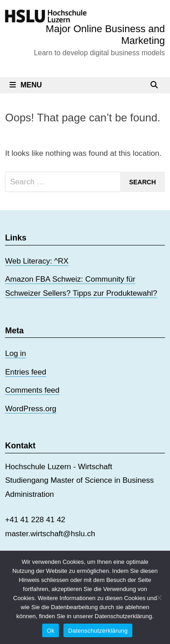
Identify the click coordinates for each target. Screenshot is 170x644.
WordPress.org (31, 409)
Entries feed (26, 372)
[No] (159, 597)
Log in (15, 353)
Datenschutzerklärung (98, 631)
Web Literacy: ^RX (37, 261)
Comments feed (32, 390)
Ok (51, 631)
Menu (26, 85)
